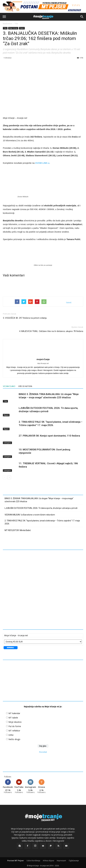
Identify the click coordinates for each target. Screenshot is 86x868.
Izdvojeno (7, 442)
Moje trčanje (13, 28)
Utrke (11, 734)
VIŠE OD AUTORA (25, 385)
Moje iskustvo (15, 721)
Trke (16, 24)
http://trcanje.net (43, 362)
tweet (69, 301)
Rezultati (43, 751)
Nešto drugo (14, 738)
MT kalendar (14, 712)
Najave (6, 414)
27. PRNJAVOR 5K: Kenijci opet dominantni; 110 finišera (49, 435)
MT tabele (13, 716)
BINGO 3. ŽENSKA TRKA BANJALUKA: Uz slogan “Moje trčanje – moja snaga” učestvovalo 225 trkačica (39, 499)
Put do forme (15, 725)
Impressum (61, 859)
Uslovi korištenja (33, 859)
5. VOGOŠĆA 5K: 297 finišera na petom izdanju (25, 317)
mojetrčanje (43, 358)
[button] (82, 17)
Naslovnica (7, 24)
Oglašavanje (74, 859)
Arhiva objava (48, 859)
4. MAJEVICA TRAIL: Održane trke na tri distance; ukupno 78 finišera (51, 330)
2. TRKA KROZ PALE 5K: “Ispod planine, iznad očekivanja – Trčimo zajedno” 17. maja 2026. (42, 521)
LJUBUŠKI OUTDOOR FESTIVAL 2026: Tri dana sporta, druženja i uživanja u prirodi (41, 507)
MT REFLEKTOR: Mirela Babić (18, 529)
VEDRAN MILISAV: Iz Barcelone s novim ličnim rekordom (30, 514)
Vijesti (22, 28)
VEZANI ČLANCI (9, 385)
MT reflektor (14, 729)
